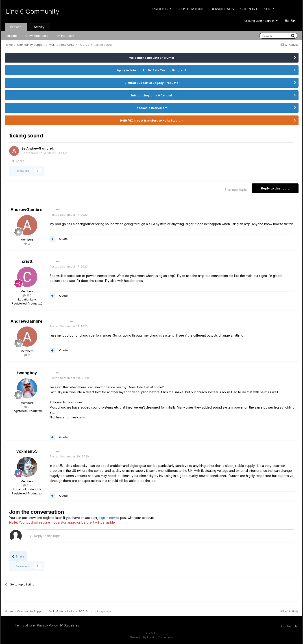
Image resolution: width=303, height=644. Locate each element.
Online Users (65, 36)
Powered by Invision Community (152, 637)
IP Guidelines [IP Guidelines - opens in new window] (70, 625)
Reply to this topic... (46, 536)
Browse (16, 27)
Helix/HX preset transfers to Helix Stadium (152, 120)
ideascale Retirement (152, 108)
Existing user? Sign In (261, 21)
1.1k (27, 485)
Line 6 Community (33, 11)
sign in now (107, 518)
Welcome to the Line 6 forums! (152, 58)
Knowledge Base (37, 36)
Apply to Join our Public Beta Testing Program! (151, 70)
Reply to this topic (275, 188)
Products (162, 9)
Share (18, 161)
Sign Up (290, 20)
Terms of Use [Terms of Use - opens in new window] (25, 625)
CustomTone (191, 9)
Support (249, 9)
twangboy (27, 373)
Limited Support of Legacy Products (151, 83)
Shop (269, 9)
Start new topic (236, 190)
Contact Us (289, 626)
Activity (39, 27)
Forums (11, 36)
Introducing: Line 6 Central (151, 95)
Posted (69, 215)
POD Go (61, 153)
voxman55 (27, 451)
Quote (63, 239)
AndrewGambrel (39, 148)
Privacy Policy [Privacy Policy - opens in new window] (47, 625)
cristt (27, 261)
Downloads (222, 9)
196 (27, 295)
